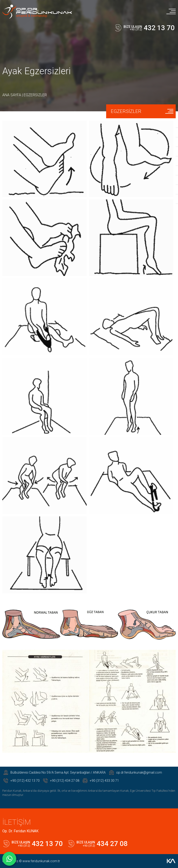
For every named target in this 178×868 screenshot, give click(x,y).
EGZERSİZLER (35, 95)
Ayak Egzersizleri (37, 71)
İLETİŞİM (17, 822)
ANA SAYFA (12, 95)
